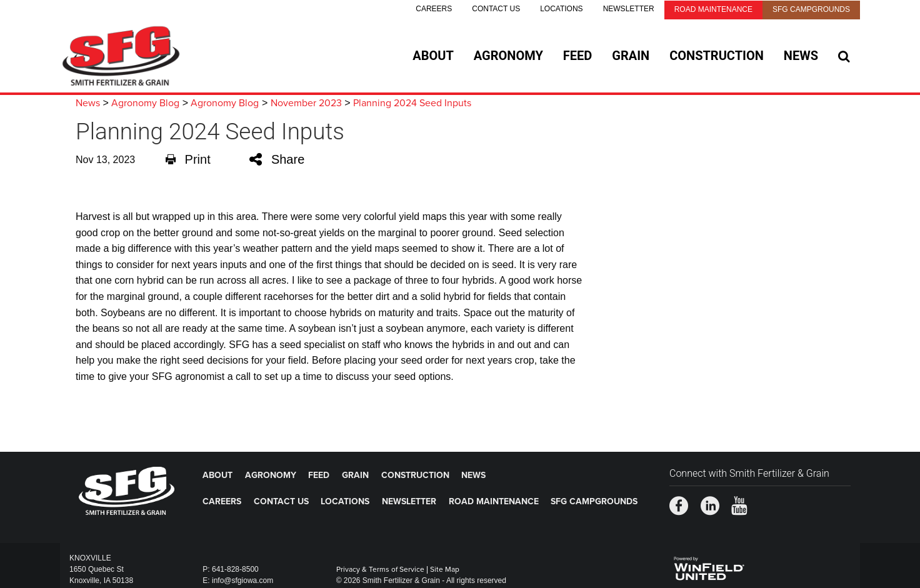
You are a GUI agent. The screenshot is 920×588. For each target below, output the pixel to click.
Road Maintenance (713, 9)
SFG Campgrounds (811, 9)
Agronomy (508, 56)
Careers (434, 9)
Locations (561, 9)
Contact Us (496, 9)
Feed (577, 56)
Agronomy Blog (145, 103)
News (801, 56)
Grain (631, 56)
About (433, 56)
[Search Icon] (844, 56)
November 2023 (306, 103)
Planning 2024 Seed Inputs (412, 103)
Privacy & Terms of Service (380, 569)
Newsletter (629, 9)
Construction (717, 56)
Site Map (445, 569)
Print (188, 159)
